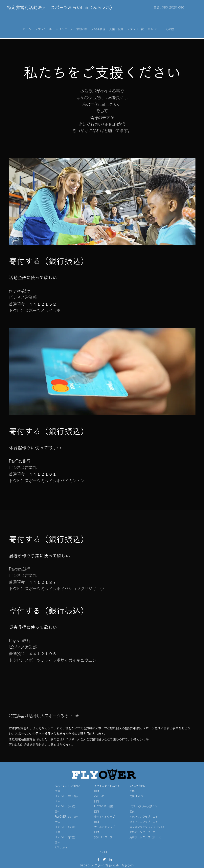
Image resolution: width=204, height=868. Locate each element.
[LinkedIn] (110, 859)
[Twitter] (104, 859)
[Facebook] (98, 859)
